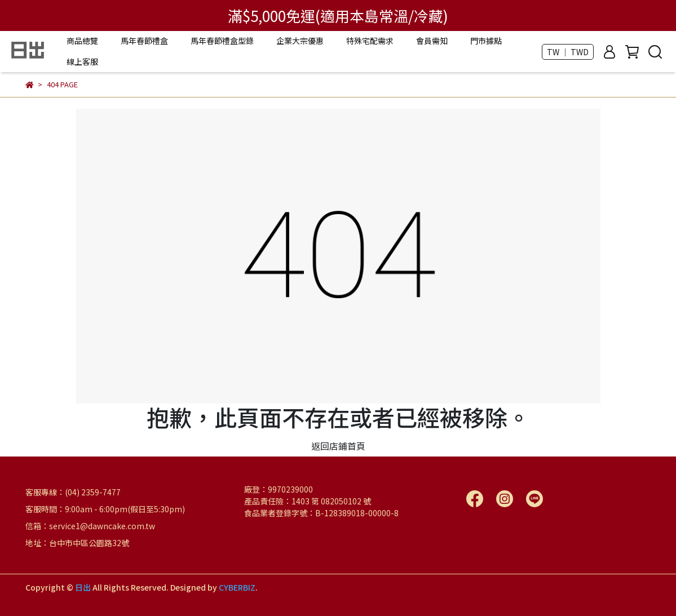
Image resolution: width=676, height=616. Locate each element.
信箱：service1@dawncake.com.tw (90, 526)
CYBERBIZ (237, 587)
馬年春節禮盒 (144, 41)
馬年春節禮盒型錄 (222, 41)
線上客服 (82, 61)
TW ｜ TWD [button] (568, 52)
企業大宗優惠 (300, 41)
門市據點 (486, 41)
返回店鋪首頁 (338, 446)
